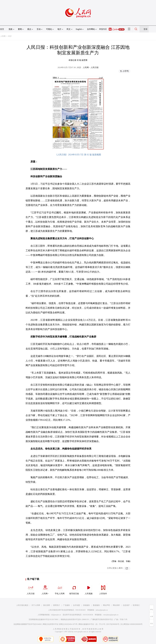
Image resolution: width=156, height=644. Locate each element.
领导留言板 (74, 589)
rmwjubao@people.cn (111, 615)
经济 (10, 36)
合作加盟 (76, 605)
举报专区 (103, 29)
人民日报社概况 (22, 605)
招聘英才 (56, 605)
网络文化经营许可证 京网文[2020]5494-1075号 (60, 624)
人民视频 (89, 589)
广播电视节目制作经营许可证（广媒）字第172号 (109, 619)
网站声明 (106, 605)
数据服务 (96, 605)
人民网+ (45, 589)
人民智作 (103, 589)
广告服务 (66, 605)
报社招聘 (47, 605)
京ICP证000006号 (113, 624)
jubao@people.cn (102, 610)
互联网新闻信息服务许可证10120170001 (44, 619)
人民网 (3, 36)
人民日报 (31, 589)
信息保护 (126, 605)
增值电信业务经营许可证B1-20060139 (75, 619)
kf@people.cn (56, 615)
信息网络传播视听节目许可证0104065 (28, 624)
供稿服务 (86, 605)
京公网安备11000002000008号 (131, 624)
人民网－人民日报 (91, 67)
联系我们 (136, 605)
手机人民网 (60, 589)
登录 (146, 29)
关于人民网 (36, 605)
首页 (2, 29)
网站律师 (116, 605)
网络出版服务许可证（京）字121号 (92, 624)
